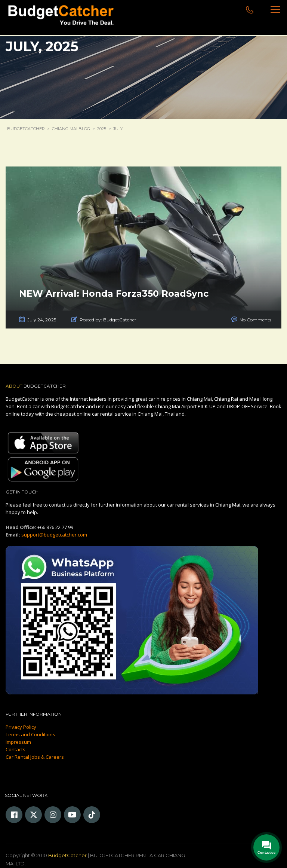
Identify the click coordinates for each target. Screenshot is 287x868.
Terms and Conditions (30, 734)
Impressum (18, 742)
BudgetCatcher (67, 855)
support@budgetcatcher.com (54, 535)
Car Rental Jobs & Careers (35, 757)
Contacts (16, 749)
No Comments (255, 320)
